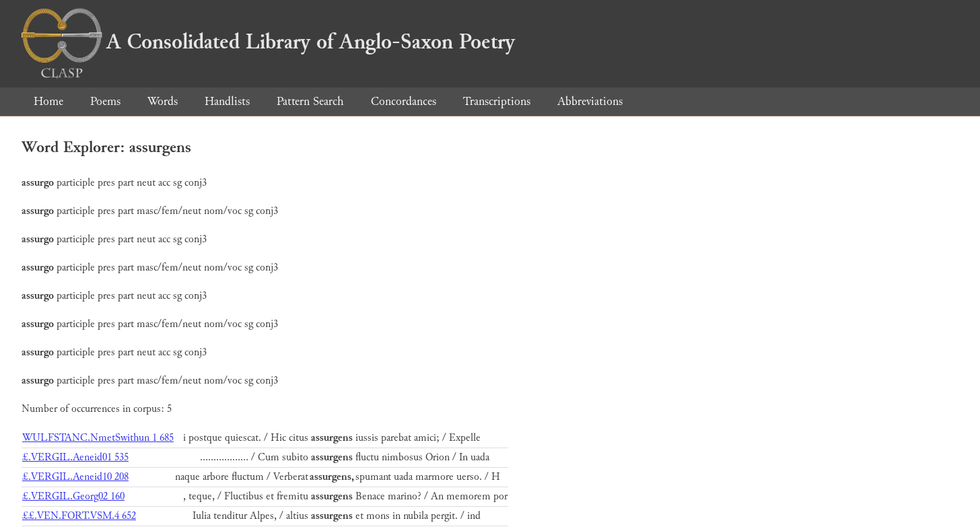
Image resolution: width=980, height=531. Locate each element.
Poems (105, 101)
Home (48, 101)
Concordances (404, 101)
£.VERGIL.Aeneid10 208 (75, 477)
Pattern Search (310, 101)
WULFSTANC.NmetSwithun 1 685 (98, 438)
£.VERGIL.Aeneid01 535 (75, 457)
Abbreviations (590, 101)
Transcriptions (497, 101)
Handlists (227, 101)
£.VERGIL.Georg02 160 (73, 496)
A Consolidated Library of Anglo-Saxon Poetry (268, 42)
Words (163, 101)
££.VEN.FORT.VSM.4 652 (79, 516)
